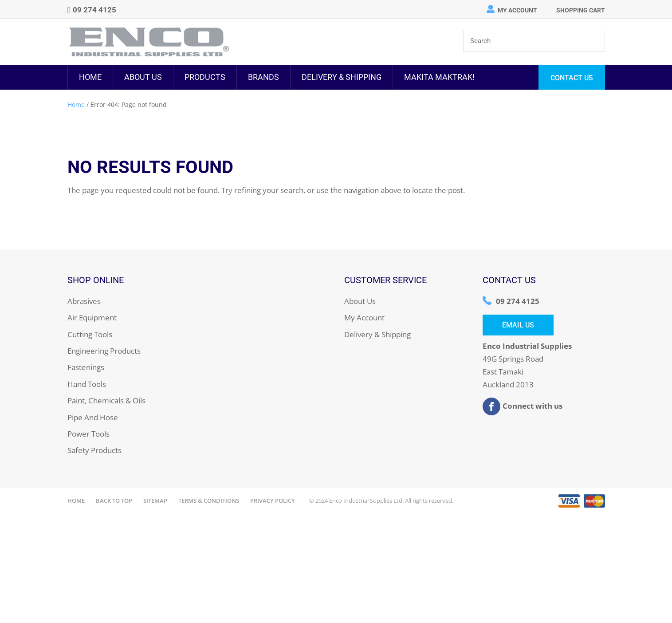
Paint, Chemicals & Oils (106, 400)
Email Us (518, 325)
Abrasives (84, 301)
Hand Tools (87, 384)
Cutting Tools (90, 334)
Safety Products (94, 450)
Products (205, 77)
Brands (263, 77)
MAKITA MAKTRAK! (439, 77)
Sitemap (155, 501)
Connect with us (523, 406)
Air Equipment (92, 317)
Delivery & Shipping (342, 77)
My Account (517, 10)
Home (90, 77)
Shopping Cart (581, 10)
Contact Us (572, 78)
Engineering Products (104, 351)
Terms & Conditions (209, 501)
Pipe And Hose (93, 417)
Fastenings (86, 367)
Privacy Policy (273, 501)
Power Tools (88, 434)
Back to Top (114, 501)
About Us (143, 77)
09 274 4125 (518, 301)
